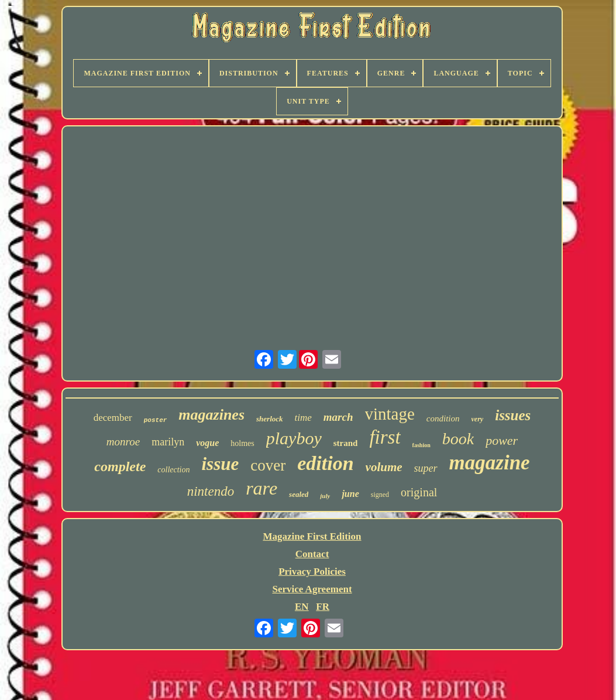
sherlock (270, 419)
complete (120, 466)
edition (325, 463)
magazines (211, 415)
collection (173, 470)
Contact (312, 554)
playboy (294, 438)
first (385, 437)
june (350, 494)
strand (346, 443)
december (113, 418)
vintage (390, 414)
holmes (242, 443)
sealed (299, 494)
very (478, 419)
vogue (207, 443)
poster (156, 420)
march (338, 417)
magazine (490, 463)
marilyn (168, 442)
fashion (421, 445)
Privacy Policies (312, 572)
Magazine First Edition (312, 536)
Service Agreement (312, 589)
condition (443, 418)
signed (380, 495)
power (502, 440)
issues (513, 415)
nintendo (211, 491)
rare (261, 488)
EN (302, 607)
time (303, 418)
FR (323, 607)
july (325, 496)
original (419, 492)
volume (384, 467)
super (426, 468)
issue (221, 464)
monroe (123, 442)
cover (268, 465)
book (458, 439)
